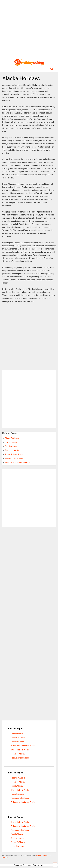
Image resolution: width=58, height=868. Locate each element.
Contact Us (46, 856)
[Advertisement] (29, 29)
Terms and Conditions (22, 865)
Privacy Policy (39, 865)
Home (39, 856)
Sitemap (5, 857)
